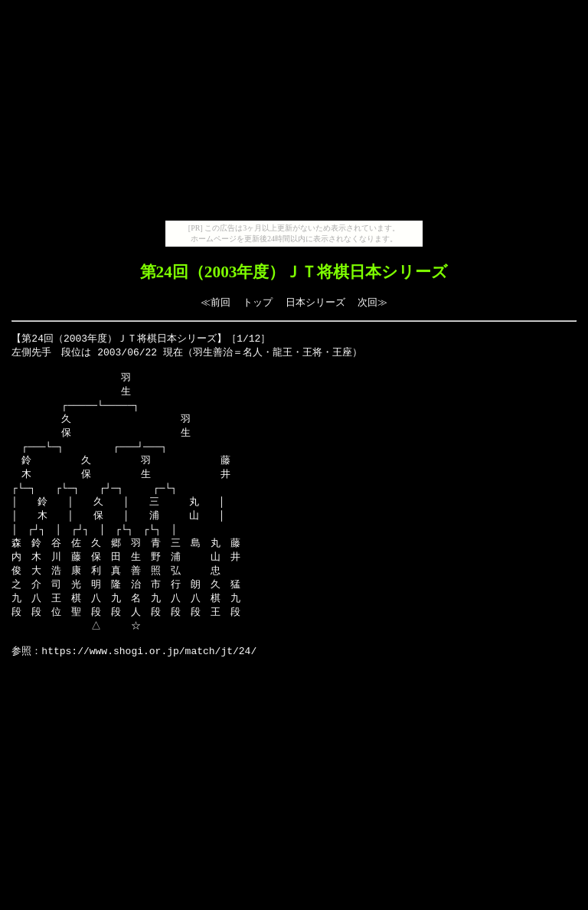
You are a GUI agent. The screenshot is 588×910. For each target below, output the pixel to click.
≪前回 (216, 302)
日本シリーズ (315, 302)
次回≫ (372, 302)
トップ (258, 302)
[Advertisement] (294, 113)
